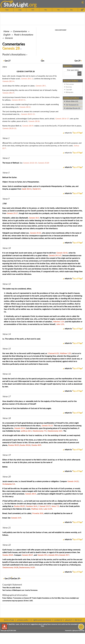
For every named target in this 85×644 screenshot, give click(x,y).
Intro (5, 67)
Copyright (69, 90)
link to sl (78, 620)
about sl (68, 620)
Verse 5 (6, 173)
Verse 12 (6, 284)
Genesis (9, 38)
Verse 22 (6, 545)
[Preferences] (82, 10)
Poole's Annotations (24, 35)
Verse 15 (6, 349)
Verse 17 (6, 396)
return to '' (74, 133)
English (7, 35)
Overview (69, 87)
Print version (70, 84)
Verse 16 (6, 374)
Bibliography (70, 92)
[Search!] (79, 74)
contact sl (58, 620)
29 (77, 61)
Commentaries (20, 31)
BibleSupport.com (19, 590)
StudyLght (16, 5)
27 (8, 61)
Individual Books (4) (73, 108)
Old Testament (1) (72, 105)
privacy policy (23, 620)
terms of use (9, 620)
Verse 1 (6, 138)
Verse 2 (6, 158)
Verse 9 (6, 199)
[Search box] (70, 74)
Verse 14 (6, 334)
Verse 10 (6, 248)
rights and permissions (42, 620)
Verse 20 (6, 477)
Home (6, 31)
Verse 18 (6, 418)
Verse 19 (6, 455)
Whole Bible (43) (72, 101)
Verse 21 (6, 528)
